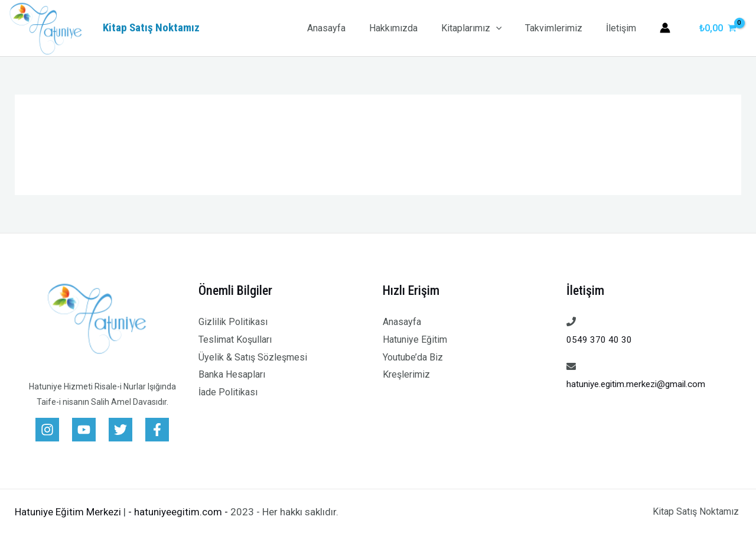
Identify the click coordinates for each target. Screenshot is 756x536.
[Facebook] (157, 430)
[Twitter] (120, 430)
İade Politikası (228, 392)
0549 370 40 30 (599, 340)
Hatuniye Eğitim (415, 340)
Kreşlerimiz (406, 374)
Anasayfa (348, 28)
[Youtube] (84, 430)
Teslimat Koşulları (235, 340)
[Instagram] (47, 430)
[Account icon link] (665, 28)
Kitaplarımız (483, 28)
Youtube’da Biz (413, 357)
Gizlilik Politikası (233, 322)
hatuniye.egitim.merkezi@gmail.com (640, 384)
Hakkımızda (410, 28)
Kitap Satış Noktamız (151, 27)
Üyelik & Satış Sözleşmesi (253, 357)
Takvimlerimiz (561, 28)
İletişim (623, 28)
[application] (508, 28)
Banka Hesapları (232, 374)
